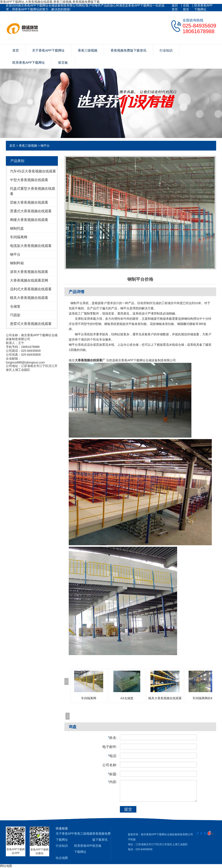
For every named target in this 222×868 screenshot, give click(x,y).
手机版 (132, 839)
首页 (16, 50)
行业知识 (166, 50)
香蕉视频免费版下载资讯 (128, 50)
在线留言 (186, 7)
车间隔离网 (19, 237)
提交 (128, 809)
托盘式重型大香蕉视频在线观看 (33, 191)
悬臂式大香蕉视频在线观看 (31, 324)
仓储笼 (15, 306)
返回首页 (175, 7)
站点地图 (62, 858)
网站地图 (6, 866)
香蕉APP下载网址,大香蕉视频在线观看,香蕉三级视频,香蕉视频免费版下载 (50, 2)
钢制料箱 (17, 263)
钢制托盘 (17, 228)
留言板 (63, 62)
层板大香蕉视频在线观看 (29, 202)
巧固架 (15, 315)
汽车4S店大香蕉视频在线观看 (33, 171)
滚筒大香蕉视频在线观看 (29, 272)
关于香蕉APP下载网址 (48, 50)
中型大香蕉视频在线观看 (29, 180)
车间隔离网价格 (203, 698)
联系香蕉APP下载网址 (203, 7)
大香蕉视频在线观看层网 (29, 280)
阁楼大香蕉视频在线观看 (29, 220)
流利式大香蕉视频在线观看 (31, 289)
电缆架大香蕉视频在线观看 (31, 246)
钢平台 (45, 146)
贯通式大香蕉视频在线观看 (31, 211)
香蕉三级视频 (88, 50)
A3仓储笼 (127, 698)
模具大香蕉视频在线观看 (29, 298)
